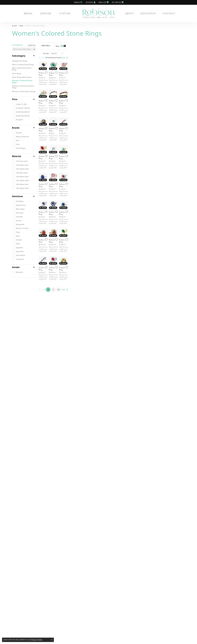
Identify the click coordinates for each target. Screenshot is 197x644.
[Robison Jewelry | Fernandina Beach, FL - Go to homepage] (99, 14)
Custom (65, 13)
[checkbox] (19, 104)
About (129, 13)
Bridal (28, 13)
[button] (78, 2)
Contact (169, 13)
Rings (21, 26)
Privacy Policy (36, 640)
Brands (16, 128)
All (117, 550)
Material (17, 156)
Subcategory (19, 56)
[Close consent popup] (52, 640)
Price (15, 99)
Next (180, 58)
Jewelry (46, 13)
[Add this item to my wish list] (84, 112)
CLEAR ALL (32, 45)
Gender (16, 267)
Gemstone (18, 196)
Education (148, 13)
